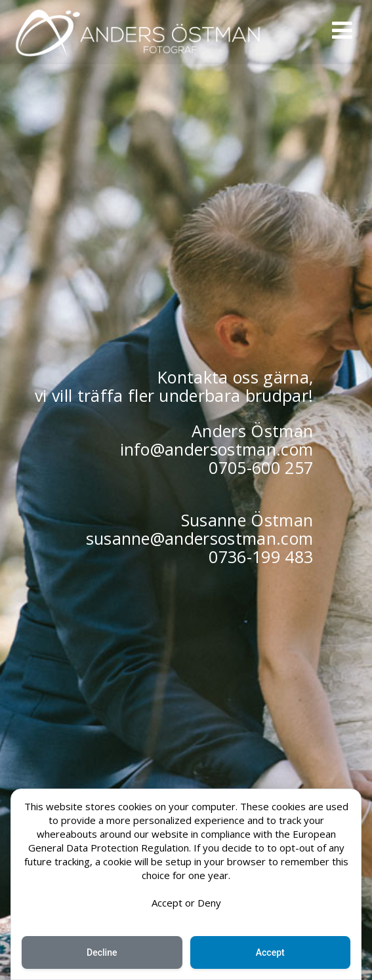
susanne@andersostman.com (200, 538)
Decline (102, 952)
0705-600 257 (261, 467)
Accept (270, 952)
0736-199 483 (261, 557)
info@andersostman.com (217, 449)
